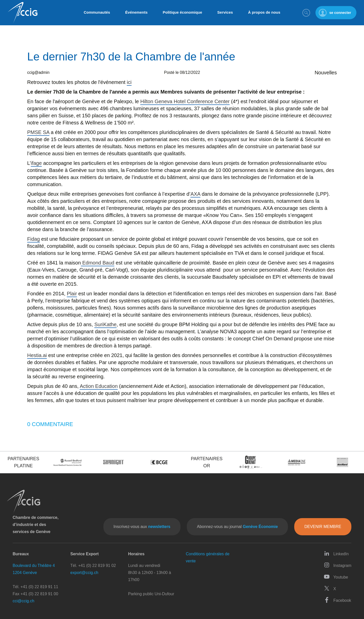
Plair (72, 294)
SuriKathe (105, 324)
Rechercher (306, 13)
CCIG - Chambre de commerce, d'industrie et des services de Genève (22, 13)
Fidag (34, 239)
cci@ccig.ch (24, 601)
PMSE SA (38, 132)
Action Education (99, 386)
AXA (195, 194)
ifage (36, 163)
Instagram (338, 565)
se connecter (340, 13)
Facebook (337, 600)
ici (129, 82)
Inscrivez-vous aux (142, 527)
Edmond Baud (98, 263)
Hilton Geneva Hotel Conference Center (185, 101)
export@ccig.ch (84, 573)
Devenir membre (323, 527)
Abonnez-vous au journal (237, 527)
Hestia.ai (37, 355)
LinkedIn (336, 553)
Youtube (336, 577)
